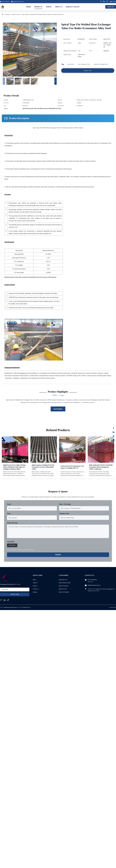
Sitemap (35, 592)
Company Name (64, 513)
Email (9, 504)
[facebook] (1, 600)
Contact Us (36, 589)
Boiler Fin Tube (16, 14)
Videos (49, 7)
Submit (58, 555)
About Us (59, 7)
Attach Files (11, 542)
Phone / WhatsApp (65, 504)
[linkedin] (5, 600)
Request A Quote (73, 7)
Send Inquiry (58, 409)
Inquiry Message (13, 523)
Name (9, 513)
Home (29, 7)
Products (38, 7)
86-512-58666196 (92, 580)
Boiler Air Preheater (64, 592)
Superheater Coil (63, 580)
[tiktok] (8, 600)
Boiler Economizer (64, 586)
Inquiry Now (111, 7)
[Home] (3, 15)
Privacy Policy (113, 607)
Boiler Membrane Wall (65, 583)
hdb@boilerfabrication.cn (18, 2)
